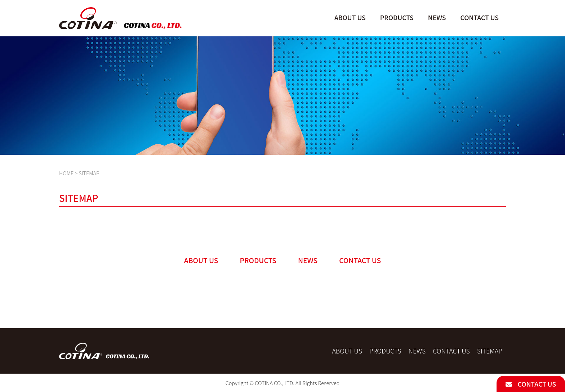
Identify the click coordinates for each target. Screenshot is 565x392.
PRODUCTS (397, 17)
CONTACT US (531, 384)
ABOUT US (350, 17)
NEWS (437, 17)
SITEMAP (490, 351)
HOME (66, 173)
